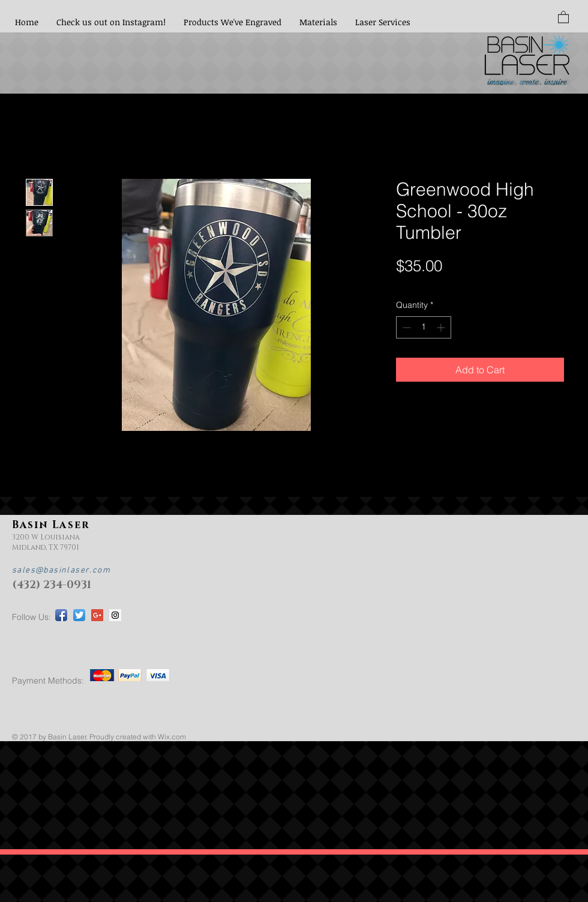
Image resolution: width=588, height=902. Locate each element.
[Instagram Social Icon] (115, 615)
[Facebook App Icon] (61, 615)
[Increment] (442, 327)
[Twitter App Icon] (79, 615)
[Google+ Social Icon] (97, 615)
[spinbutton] (424, 327)
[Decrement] (405, 327)
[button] (563, 17)
